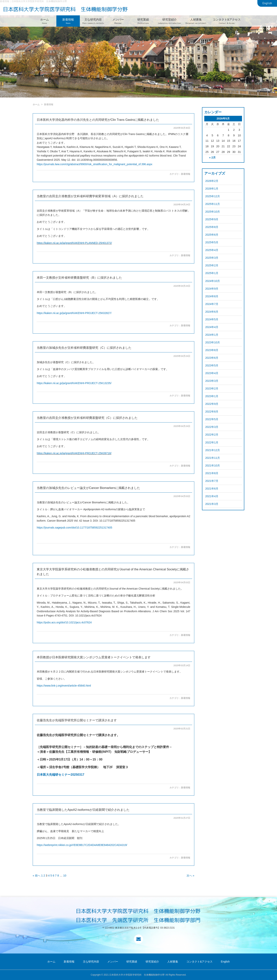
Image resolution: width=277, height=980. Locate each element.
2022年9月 (212, 404)
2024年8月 (212, 296)
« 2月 (212, 157)
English (267, 3)
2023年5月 (212, 365)
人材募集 (196, 21)
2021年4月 (212, 496)
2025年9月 (212, 219)
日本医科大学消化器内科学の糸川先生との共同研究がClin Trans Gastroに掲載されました (98, 120)
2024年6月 (212, 312)
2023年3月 (212, 381)
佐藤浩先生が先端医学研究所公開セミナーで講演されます (77, 720)
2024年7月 (212, 304)
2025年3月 (212, 258)
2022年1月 (212, 442)
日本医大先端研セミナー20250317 (60, 775)
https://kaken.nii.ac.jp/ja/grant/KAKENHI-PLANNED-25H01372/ (74, 243)
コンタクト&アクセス (227, 21)
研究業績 (143, 21)
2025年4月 (212, 250)
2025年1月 (212, 273)
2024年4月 (212, 327)
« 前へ (37, 876)
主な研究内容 (93, 21)
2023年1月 (212, 396)
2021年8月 (212, 473)
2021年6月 (212, 489)
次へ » (190, 876)
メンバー (118, 21)
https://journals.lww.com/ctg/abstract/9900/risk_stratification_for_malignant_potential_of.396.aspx (95, 164)
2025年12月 (213, 196)
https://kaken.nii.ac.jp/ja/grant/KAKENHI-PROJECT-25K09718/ (74, 453)
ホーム (45, 21)
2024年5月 (212, 319)
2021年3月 (212, 504)
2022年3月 (212, 427)
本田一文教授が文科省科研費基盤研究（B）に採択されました (79, 278)
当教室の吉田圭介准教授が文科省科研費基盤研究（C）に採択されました (87, 418)
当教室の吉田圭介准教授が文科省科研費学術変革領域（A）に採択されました (90, 196)
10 (65, 876)
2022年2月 (212, 435)
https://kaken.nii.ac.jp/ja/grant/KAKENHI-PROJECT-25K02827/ (74, 313)
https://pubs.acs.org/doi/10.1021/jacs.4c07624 (64, 622)
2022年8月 (212, 412)
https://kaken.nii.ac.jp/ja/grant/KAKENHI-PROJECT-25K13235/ (74, 383)
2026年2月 (212, 181)
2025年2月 (212, 265)
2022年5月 (212, 419)
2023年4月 (212, 373)
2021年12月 (213, 450)
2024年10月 (213, 281)
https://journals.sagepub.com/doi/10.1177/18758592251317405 (74, 528)
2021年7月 (212, 481)
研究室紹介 (170, 21)
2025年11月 (213, 204)
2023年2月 (212, 389)
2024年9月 (212, 289)
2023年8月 (212, 350)
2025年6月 (212, 235)
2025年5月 (212, 242)
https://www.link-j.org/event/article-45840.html (64, 686)
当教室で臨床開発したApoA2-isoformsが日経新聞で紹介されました (83, 810)
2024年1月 (212, 335)
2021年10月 (213, 466)
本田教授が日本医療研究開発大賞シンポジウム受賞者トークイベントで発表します (94, 657)
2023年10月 (213, 342)
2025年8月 (212, 227)
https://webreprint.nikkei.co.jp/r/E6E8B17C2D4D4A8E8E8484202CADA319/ (82, 845)
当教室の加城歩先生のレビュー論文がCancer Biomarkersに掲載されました (88, 488)
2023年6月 (212, 358)
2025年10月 (213, 212)
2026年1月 (212, 189)
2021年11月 (213, 458)
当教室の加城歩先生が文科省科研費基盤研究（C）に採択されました (84, 348)
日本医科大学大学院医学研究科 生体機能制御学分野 (65, 9)
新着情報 (68, 21)
